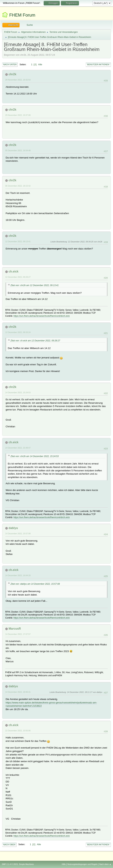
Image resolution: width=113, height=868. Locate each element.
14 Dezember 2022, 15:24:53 (18, 392)
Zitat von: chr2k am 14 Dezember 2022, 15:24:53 (35, 456)
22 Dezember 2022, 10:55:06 (18, 731)
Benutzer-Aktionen (98, 65)
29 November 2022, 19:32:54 (18, 80)
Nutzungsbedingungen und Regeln (82, 864)
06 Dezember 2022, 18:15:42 (18, 186)
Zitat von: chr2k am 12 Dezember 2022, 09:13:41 (35, 285)
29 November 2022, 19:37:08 (18, 115)
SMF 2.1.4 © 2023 (10, 864)
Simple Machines (26, 864)
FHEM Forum (22, 15)
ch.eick (13, 271)
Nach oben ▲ (105, 864)
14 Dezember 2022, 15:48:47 (18, 448)
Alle (40, 64)
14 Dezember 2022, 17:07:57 (18, 634)
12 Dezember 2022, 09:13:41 (18, 241)
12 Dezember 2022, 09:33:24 (18, 332)
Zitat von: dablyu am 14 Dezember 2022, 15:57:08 (35, 584)
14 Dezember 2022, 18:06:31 (18, 692)
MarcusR (15, 629)
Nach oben (9, 845)
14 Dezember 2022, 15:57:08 (18, 534)
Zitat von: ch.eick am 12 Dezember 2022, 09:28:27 (35, 341)
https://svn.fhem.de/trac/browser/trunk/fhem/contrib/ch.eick (41, 316)
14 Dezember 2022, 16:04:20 (18, 575)
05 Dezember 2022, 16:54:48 (18, 150)
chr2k (12, 74)
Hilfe (64, 864)
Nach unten (10, 65)
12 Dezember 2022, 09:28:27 (18, 277)
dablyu (13, 528)
